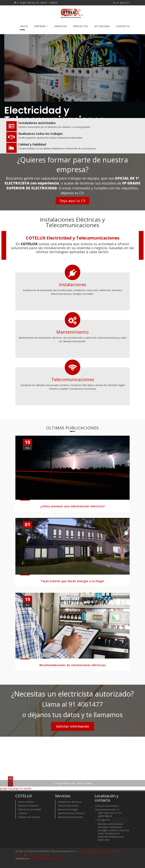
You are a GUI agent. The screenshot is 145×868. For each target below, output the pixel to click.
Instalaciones (73, 284)
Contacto (123, 26)
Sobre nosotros (26, 802)
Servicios (60, 26)
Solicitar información (73, 726)
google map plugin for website (16, 788)
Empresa (41, 26)
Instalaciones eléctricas (70, 802)
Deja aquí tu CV (72, 201)
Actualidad (102, 26)
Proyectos (81, 26)
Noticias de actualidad (29, 809)
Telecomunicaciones (73, 379)
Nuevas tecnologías (68, 809)
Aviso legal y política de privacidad (95, 851)
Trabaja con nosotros (29, 817)
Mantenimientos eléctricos (71, 813)
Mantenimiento (72, 332)
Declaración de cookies (38, 855)
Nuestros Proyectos (28, 805)
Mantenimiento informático (50, 858)
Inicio (24, 26)
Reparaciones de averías (70, 817)
